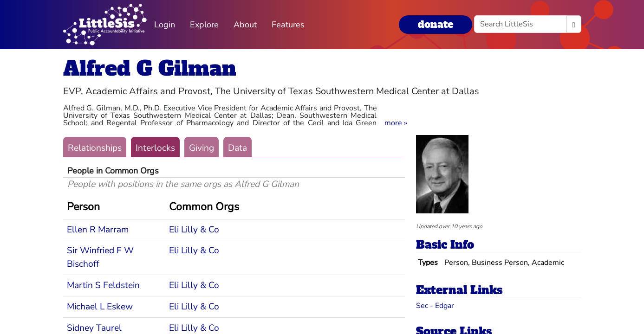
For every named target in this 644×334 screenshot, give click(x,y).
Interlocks (155, 148)
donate (436, 24)
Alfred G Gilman (150, 68)
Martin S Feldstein (103, 285)
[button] (396, 123)
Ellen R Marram (98, 230)
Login (165, 25)
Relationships (95, 148)
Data (237, 148)
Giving (202, 148)
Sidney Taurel (94, 328)
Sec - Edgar (435, 306)
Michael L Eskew (100, 307)
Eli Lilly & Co (194, 230)
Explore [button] (204, 25)
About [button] (245, 25)
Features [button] (288, 25)
